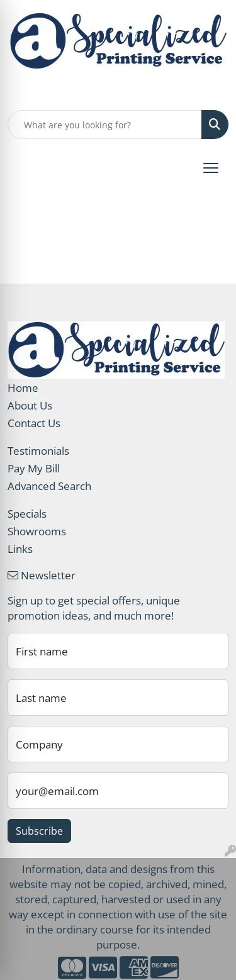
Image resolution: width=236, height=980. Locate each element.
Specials (27, 513)
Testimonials (38, 450)
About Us (30, 405)
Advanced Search (49, 486)
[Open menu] (211, 168)
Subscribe (39, 831)
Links (20, 548)
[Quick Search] (105, 125)
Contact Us (34, 423)
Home (23, 387)
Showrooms (37, 531)
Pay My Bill (34, 468)
